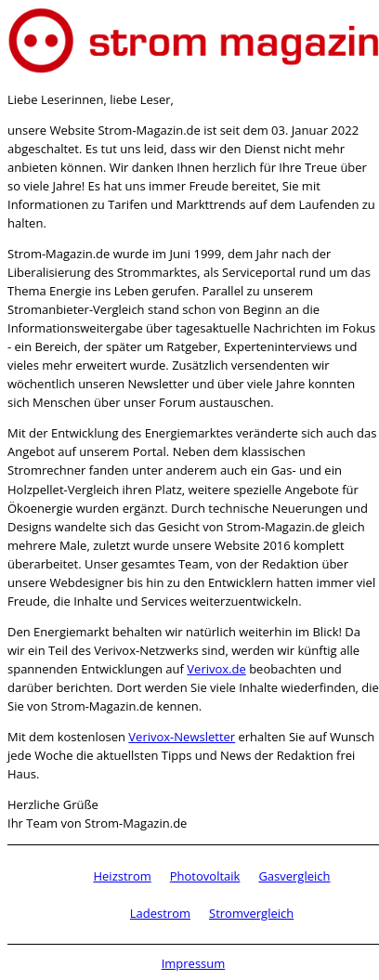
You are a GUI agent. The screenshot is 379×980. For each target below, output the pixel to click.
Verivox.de (216, 669)
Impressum (194, 963)
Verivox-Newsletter (182, 737)
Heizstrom (122, 876)
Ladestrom (160, 913)
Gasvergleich (294, 876)
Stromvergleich (251, 913)
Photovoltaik (205, 876)
